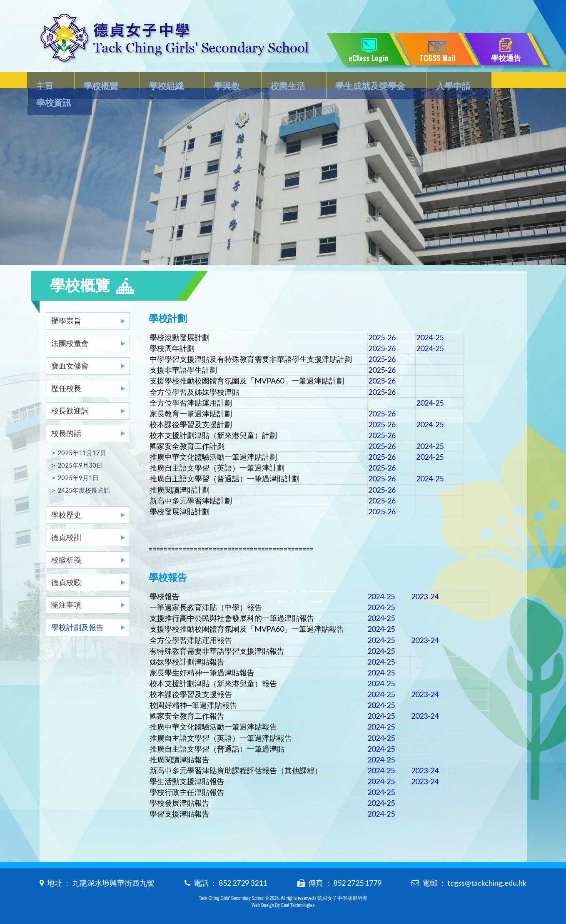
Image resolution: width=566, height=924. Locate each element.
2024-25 (430, 321)
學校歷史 (66, 498)
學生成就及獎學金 (359, 82)
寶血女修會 (70, 349)
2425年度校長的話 (84, 473)
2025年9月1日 (78, 461)
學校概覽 (102, 82)
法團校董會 (70, 326)
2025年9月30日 (80, 448)
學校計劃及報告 (77, 610)
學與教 (221, 82)
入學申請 (439, 82)
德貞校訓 (66, 521)
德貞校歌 (66, 565)
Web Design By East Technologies (283, 904)
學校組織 (164, 82)
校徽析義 (66, 543)
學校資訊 (501, 82)
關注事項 (66, 588)
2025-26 (382, 321)
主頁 (49, 82)
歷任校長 (66, 371)
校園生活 (279, 82)
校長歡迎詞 (70, 394)
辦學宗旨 (66, 304)
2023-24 (425, 587)
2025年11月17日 (82, 436)
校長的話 (66, 416)
